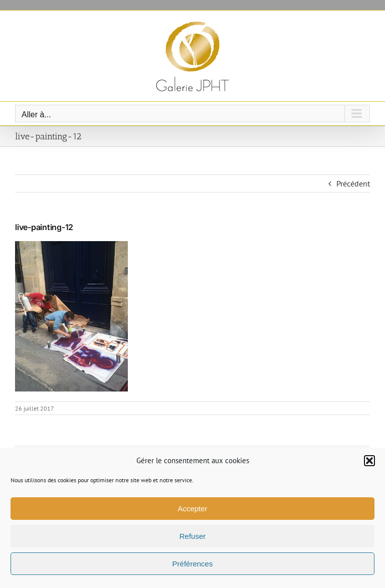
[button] (369, 461)
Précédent (353, 183)
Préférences (193, 564)
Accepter (192, 509)
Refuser (193, 536)
